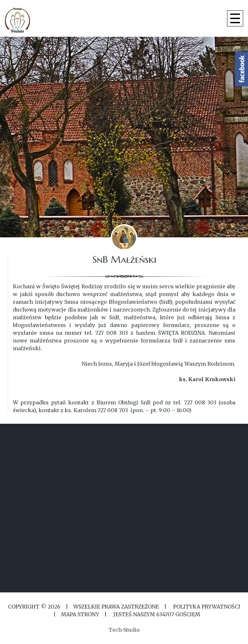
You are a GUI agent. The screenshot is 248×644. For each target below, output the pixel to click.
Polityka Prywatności (206, 607)
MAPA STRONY (80, 614)
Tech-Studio (124, 630)
